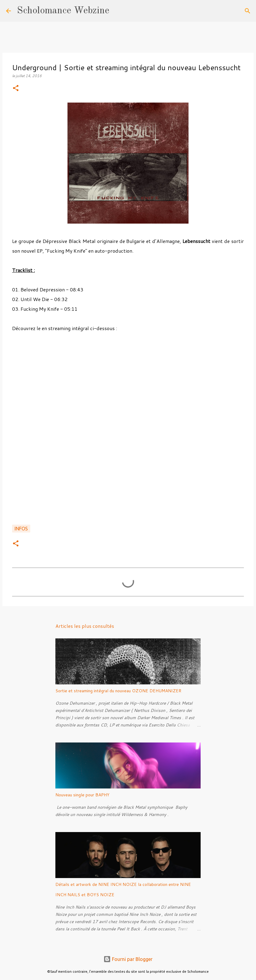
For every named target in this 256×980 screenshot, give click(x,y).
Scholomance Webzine (63, 11)
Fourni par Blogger (128, 959)
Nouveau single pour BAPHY (82, 795)
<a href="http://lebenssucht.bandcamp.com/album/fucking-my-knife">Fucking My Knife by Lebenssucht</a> (128, 427)
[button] (16, 88)
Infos (21, 529)
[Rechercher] (118, 11)
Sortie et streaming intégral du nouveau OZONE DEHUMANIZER (118, 691)
